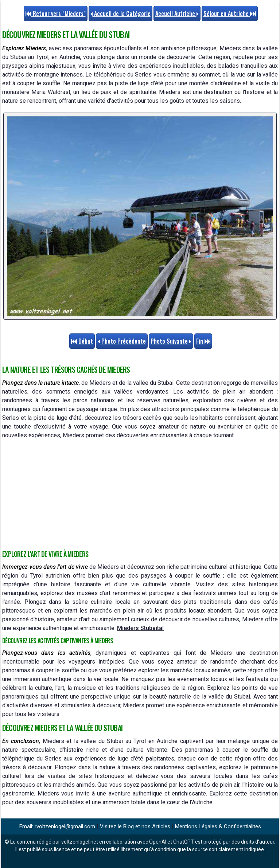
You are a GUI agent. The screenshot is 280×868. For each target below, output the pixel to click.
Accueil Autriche (177, 13)
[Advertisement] (140, 494)
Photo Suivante (171, 341)
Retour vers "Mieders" (56, 13)
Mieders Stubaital (140, 628)
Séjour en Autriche (230, 13)
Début (82, 341)
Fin (203, 341)
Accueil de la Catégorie (120, 13)
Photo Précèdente (122, 341)
